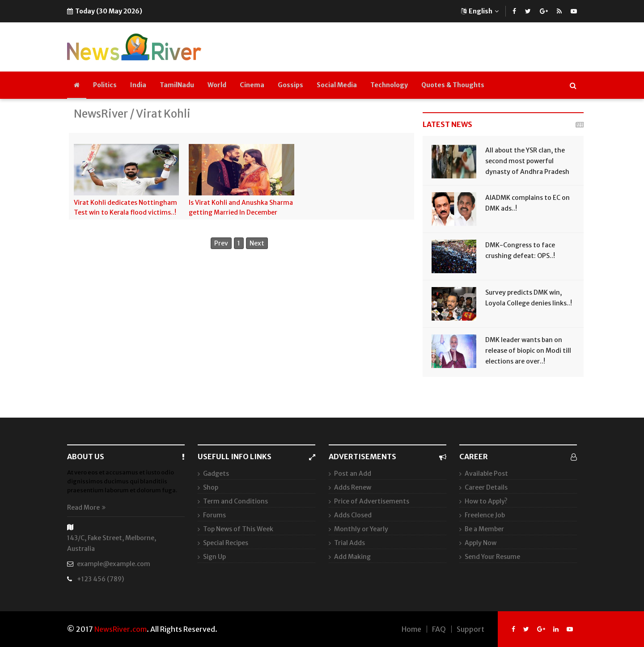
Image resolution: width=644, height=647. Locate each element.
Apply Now (481, 543)
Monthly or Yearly (361, 529)
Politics (105, 85)
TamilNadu (177, 85)
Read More (86, 507)
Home (411, 629)
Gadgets (216, 474)
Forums (214, 515)
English (480, 11)
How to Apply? (486, 501)
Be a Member (484, 529)
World (217, 85)
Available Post (486, 474)
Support (470, 629)
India (138, 85)
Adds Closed (353, 515)
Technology (389, 85)
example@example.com (114, 564)
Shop (211, 487)
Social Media (337, 85)
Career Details (486, 487)
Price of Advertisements (372, 501)
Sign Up (214, 557)
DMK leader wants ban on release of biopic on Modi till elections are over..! (528, 351)
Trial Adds (350, 543)
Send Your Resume (492, 557)
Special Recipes (226, 543)
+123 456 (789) (100, 579)
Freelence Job (485, 515)
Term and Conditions (235, 501)
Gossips (290, 85)
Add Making (352, 557)
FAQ (439, 629)
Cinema (252, 85)
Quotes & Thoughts (453, 85)
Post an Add (353, 474)
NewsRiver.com (121, 629)
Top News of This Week (238, 529)
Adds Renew (353, 487)
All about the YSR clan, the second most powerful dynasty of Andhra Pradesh (527, 161)
